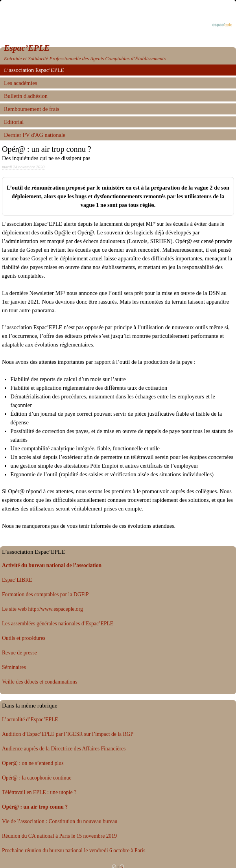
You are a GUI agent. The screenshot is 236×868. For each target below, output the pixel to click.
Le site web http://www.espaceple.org (42, 609)
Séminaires (14, 667)
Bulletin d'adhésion (26, 96)
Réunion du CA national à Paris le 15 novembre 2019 (59, 836)
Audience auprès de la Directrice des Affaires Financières (64, 749)
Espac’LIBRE (17, 580)
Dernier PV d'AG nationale (35, 135)
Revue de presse (19, 653)
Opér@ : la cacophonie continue (37, 778)
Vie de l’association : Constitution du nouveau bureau (60, 821)
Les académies (20, 83)
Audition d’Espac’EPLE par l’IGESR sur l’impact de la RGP (68, 734)
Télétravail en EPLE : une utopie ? (39, 792)
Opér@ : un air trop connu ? (35, 807)
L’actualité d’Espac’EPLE (30, 720)
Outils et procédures (24, 638)
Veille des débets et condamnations (40, 682)
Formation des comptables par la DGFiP (45, 594)
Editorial (14, 122)
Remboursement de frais (32, 109)
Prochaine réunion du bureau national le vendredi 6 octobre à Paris (74, 850)
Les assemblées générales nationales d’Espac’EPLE (58, 624)
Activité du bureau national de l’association (52, 565)
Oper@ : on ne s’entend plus (33, 763)
